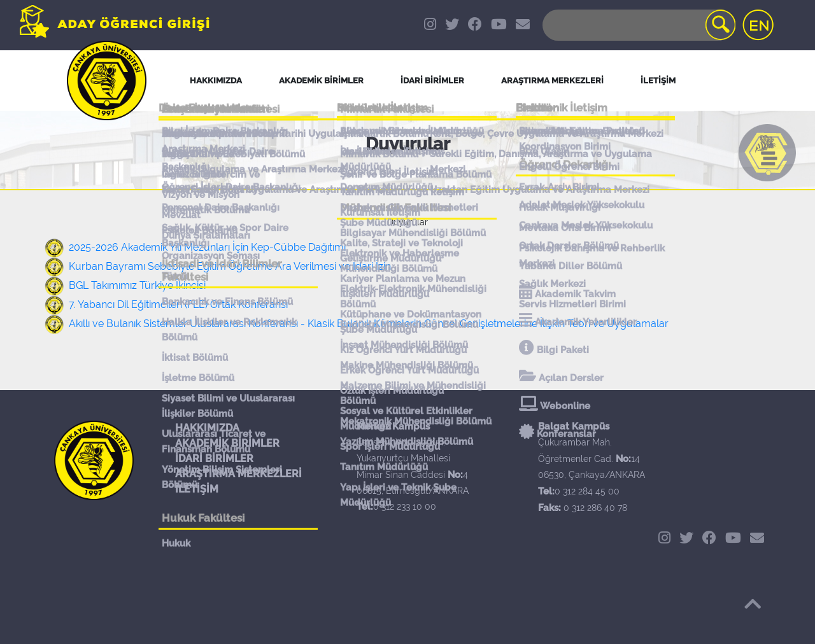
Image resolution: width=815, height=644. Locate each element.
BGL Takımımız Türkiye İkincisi (137, 285)
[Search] (638, 25)
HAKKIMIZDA (207, 428)
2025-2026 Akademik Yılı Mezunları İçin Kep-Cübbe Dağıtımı (207, 247)
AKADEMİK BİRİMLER (227, 443)
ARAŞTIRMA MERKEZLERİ (238, 474)
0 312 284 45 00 (587, 491)
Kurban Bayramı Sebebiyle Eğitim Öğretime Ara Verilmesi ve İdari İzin (230, 266)
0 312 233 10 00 (405, 507)
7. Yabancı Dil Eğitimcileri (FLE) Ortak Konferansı (178, 304)
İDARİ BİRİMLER (432, 80)
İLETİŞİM (197, 489)
